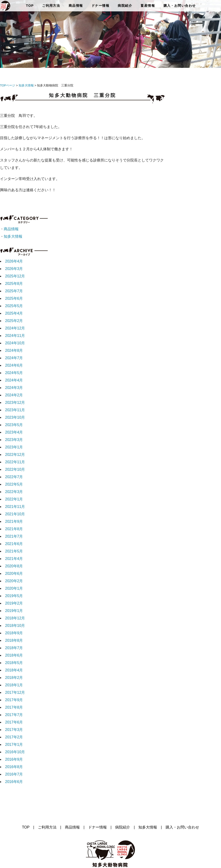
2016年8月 (14, 767)
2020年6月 (14, 574)
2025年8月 (14, 284)
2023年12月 (15, 403)
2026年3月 (14, 269)
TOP (30, 6)
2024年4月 (14, 380)
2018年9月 (14, 633)
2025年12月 (15, 276)
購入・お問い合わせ (180, 6)
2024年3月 (14, 388)
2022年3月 (14, 492)
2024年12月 (15, 328)
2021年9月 (14, 521)
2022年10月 (15, 469)
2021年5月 (14, 551)
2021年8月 (14, 529)
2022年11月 (15, 462)
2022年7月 (14, 477)
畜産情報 (148, 6)
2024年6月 (14, 365)
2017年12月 (15, 692)
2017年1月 (14, 745)
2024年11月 (15, 336)
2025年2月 (14, 321)
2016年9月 (14, 759)
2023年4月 (14, 432)
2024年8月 (14, 350)
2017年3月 (14, 730)
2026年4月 (14, 261)
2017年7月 (14, 715)
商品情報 (76, 6)
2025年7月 (14, 291)
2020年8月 (14, 566)
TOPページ (8, 85)
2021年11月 (15, 507)
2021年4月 (14, 559)
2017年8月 (14, 707)
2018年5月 (14, 663)
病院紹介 (125, 6)
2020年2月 (14, 581)
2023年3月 (14, 440)
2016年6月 (14, 782)
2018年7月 (14, 648)
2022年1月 (14, 499)
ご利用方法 (51, 6)
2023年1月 (14, 447)
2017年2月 (14, 737)
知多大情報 (26, 85)
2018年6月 (14, 655)
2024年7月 (14, 358)
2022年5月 (14, 484)
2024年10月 (15, 343)
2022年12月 (15, 455)
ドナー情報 (100, 6)
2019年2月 (14, 603)
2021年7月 (14, 536)
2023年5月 (14, 425)
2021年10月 (15, 514)
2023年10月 (15, 417)
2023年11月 (15, 410)
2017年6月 (14, 722)
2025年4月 (14, 313)
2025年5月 (14, 306)
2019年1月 (14, 611)
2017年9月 (14, 700)
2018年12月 (15, 618)
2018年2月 (14, 678)
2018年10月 (15, 626)
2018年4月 (14, 670)
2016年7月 (14, 774)
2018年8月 (14, 640)
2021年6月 (14, 544)
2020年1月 (14, 588)
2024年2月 (14, 395)
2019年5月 (14, 596)
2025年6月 (14, 298)
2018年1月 (14, 685)
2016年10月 (15, 752)
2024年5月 (14, 373)
